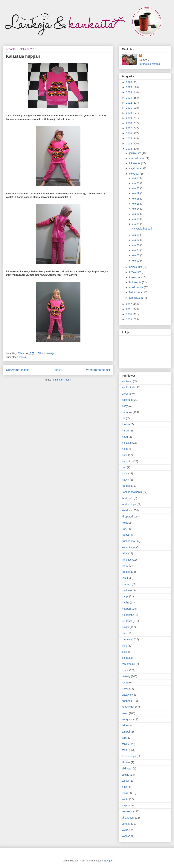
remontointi (128, 664)
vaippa (126, 805)
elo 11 (136, 219)
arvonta (126, 394)
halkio (125, 431)
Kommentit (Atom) (61, 380)
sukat (125, 713)
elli (124, 418)
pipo (124, 646)
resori (125, 670)
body (125, 406)
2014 (129, 144)
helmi (125, 449)
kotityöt (126, 535)
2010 (129, 314)
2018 (129, 123)
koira (125, 523)
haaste (126, 424)
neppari (126, 609)
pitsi (124, 652)
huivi (125, 455)
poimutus (127, 658)
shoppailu (128, 701)
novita (125, 627)
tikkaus (126, 762)
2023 (129, 98)
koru (125, 529)
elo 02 (136, 261)
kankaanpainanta (132, 492)
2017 (129, 128)
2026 (129, 82)
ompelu (23, 357)
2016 (129, 133)
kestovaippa (129, 504)
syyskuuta (135, 168)
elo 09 (136, 224)
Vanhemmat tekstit (98, 370)
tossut (125, 781)
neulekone (128, 615)
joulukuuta (135, 153)
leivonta (126, 584)
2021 (129, 108)
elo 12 (136, 214)
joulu (125, 473)
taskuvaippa (129, 756)
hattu (125, 437)
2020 (129, 113)
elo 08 (136, 235)
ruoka (125, 689)
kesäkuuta (135, 272)
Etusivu (57, 370)
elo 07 (136, 240)
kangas (126, 486)
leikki (125, 578)
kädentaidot (129, 547)
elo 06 (136, 245)
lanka (125, 566)
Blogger (108, 861)
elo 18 (136, 199)
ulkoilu (126, 793)
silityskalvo (128, 707)
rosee (125, 683)
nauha (126, 603)
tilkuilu (126, 775)
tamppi (126, 732)
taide (125, 725)
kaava (125, 480)
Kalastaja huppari (23, 56)
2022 (129, 103)
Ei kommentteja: (46, 353)
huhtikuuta (136, 282)
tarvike (126, 744)
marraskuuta (137, 158)
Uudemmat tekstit (17, 370)
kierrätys (127, 510)
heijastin (127, 443)
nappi (125, 596)
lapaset (126, 572)
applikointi (128, 387)
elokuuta (134, 174)
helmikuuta (136, 292)
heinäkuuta (136, 267)
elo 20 (136, 188)
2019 (129, 118)
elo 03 (136, 255)
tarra (125, 738)
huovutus (127, 461)
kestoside (128, 498)
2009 (129, 319)
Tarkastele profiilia (149, 64)
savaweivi (128, 695)
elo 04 (136, 250)
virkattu (126, 824)
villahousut (128, 818)
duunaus (127, 412)
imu (124, 467)
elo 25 (136, 183)
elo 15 (136, 204)
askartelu (127, 400)
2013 (129, 149)
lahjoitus (127, 560)
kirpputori (127, 517)
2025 (129, 87)
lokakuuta (135, 163)
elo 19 (136, 193)
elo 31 (136, 178)
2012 (129, 304)
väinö (125, 830)
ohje (124, 633)
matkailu (127, 590)
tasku (125, 750)
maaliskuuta (136, 287)
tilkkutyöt (127, 769)
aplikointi (127, 381)
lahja (125, 553)
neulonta (127, 621)
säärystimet (129, 719)
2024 (129, 92)
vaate (125, 799)
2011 (129, 309)
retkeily (126, 676)
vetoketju (127, 811)
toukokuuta (136, 277)
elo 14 (136, 209)
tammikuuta (136, 298)
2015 (129, 138)
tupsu (125, 787)
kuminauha (128, 541)
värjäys (126, 836)
